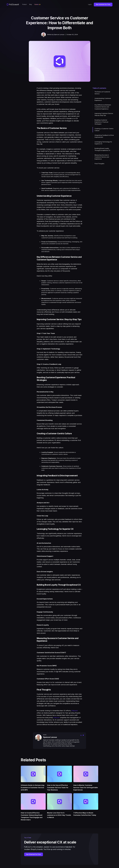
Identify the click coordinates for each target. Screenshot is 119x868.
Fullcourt (75, 711)
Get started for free (103, 4)
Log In (90, 4)
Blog (31, 4)
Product (24, 4)
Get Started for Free (34, 854)
